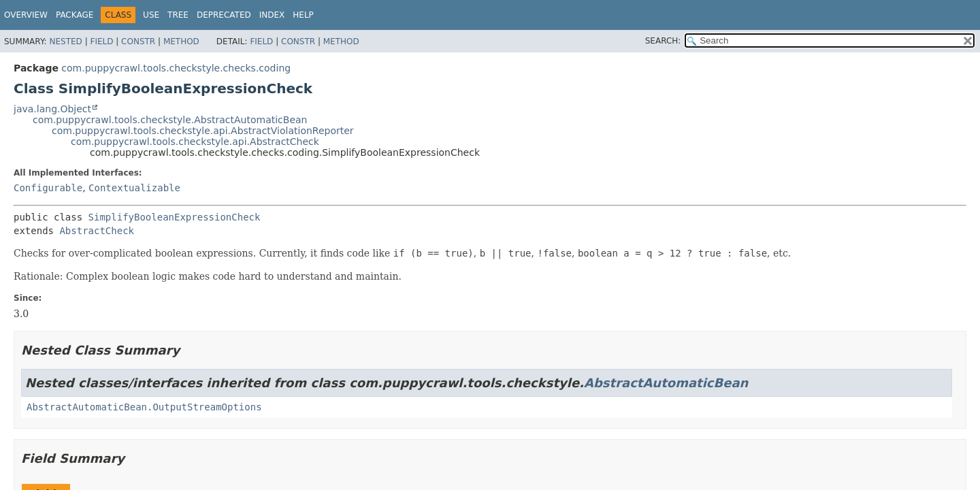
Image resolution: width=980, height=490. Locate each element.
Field (101, 42)
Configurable (48, 188)
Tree (178, 15)
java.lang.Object (52, 109)
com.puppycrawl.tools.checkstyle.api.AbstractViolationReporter (203, 131)
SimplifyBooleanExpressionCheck (175, 217)
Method (181, 42)
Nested (65, 42)
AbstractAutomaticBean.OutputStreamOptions (144, 407)
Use (151, 15)
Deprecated (224, 15)
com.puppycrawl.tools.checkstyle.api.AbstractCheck (195, 142)
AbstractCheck (97, 231)
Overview (26, 15)
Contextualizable (134, 188)
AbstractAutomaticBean (666, 383)
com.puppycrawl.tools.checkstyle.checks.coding (176, 68)
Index (272, 15)
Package (75, 15)
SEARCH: (663, 41)
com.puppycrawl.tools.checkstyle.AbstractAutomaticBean (170, 120)
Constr (138, 42)
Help (303, 15)
